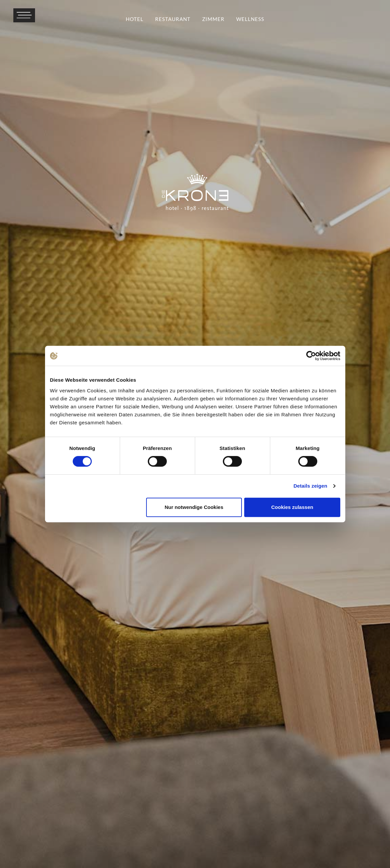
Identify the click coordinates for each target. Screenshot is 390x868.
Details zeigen (310, 486)
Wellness (250, 19)
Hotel (135, 19)
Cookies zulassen (292, 507)
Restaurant (173, 19)
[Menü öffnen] (24, 15)
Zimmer (213, 19)
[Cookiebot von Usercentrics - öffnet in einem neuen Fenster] (311, 356)
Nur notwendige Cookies (194, 507)
